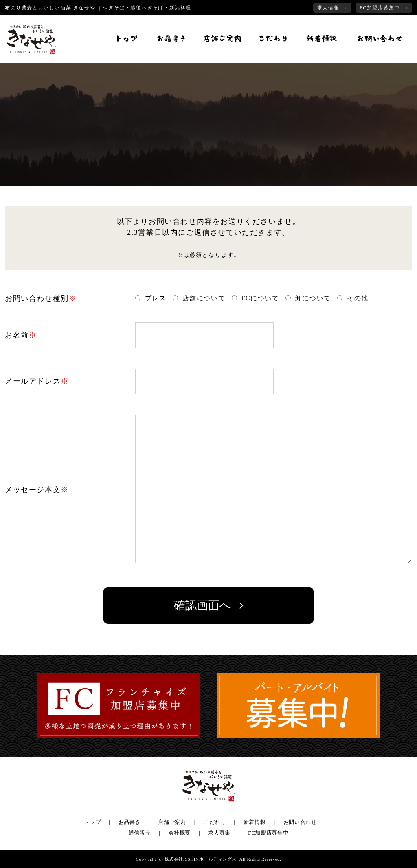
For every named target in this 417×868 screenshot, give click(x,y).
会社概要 (180, 833)
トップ (92, 822)
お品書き (130, 822)
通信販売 (140, 833)
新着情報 (255, 822)
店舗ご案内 (172, 822)
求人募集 (219, 833)
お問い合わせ (300, 822)
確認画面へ (203, 605)
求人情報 (328, 8)
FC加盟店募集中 (380, 8)
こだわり (215, 822)
